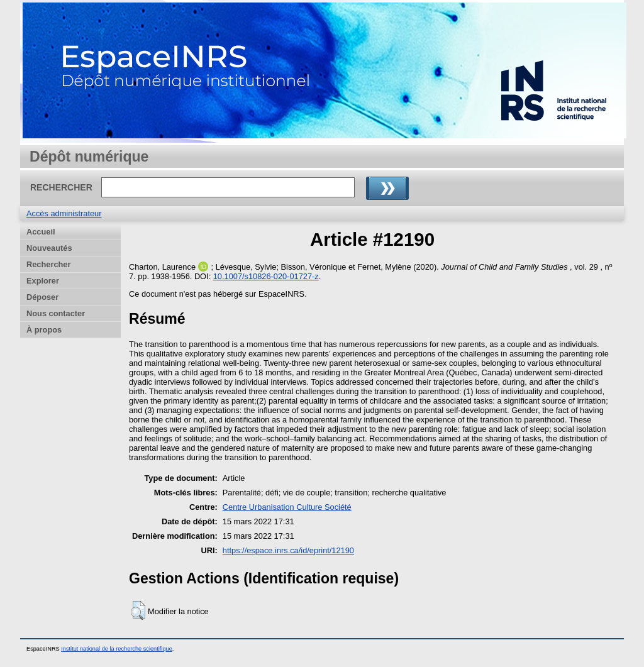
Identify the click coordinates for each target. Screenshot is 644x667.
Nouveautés (49, 248)
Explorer (43, 281)
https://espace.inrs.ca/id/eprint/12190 (288, 550)
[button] (138, 610)
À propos (44, 330)
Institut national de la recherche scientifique (117, 649)
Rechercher (48, 264)
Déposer (42, 297)
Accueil (41, 232)
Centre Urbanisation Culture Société (287, 507)
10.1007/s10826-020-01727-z (266, 276)
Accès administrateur (64, 213)
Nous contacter (56, 313)
